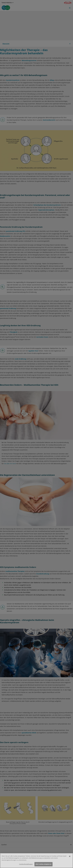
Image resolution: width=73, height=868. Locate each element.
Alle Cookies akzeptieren (43, 865)
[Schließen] (70, 857)
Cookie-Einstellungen (26, 865)
